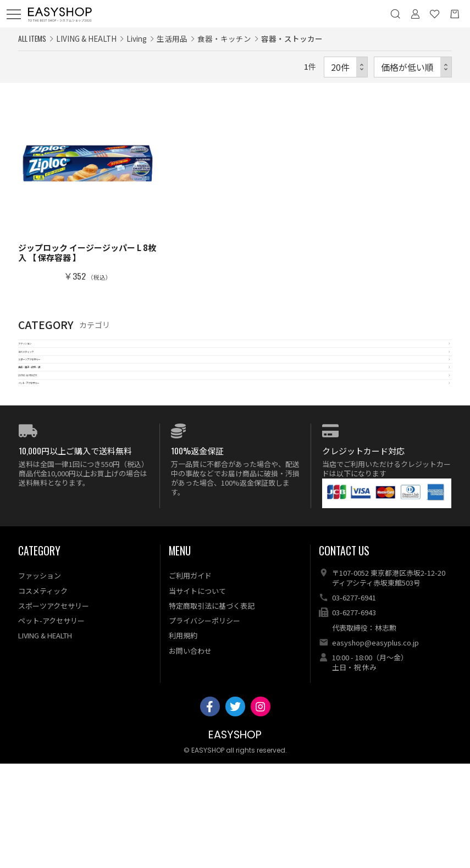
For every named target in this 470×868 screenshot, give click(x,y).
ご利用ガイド (190, 680)
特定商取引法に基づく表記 (212, 710)
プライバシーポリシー (204, 725)
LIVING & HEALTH (52, 453)
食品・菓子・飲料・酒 (59, 428)
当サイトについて (197, 695)
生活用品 (172, 38)
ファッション (43, 352)
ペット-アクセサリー (57, 478)
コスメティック (47, 377)
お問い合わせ (190, 755)
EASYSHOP (235, 839)
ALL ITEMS (32, 38)
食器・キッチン (224, 38)
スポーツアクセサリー (59, 402)
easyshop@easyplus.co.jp (375, 747)
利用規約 (183, 740)
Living (137, 38)
